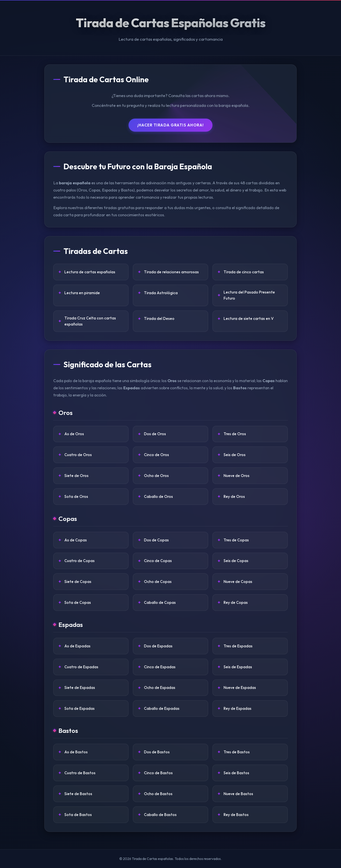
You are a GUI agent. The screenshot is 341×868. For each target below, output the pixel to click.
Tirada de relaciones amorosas (171, 272)
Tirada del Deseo (159, 318)
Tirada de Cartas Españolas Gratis (171, 23)
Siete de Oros (76, 476)
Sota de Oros (76, 496)
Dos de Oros (155, 434)
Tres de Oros (235, 434)
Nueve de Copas (238, 582)
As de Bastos (76, 752)
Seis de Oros (235, 455)
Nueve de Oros (237, 476)
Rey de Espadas (237, 708)
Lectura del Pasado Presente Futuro (249, 295)
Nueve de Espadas (240, 688)
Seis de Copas (236, 561)
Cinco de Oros (156, 455)
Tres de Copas (236, 540)
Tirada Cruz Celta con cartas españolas (90, 321)
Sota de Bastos (78, 815)
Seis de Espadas (238, 667)
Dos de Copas (156, 540)
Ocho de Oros (156, 476)
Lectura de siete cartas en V (249, 318)
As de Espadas (77, 646)
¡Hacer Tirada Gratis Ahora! (170, 125)
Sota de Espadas (79, 708)
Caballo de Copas (160, 602)
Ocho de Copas (158, 582)
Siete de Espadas (80, 688)
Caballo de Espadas (162, 708)
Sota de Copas (78, 602)
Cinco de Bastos (158, 773)
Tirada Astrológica (161, 293)
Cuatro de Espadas (81, 667)
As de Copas (76, 540)
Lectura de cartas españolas (90, 272)
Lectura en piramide (82, 293)
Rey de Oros (234, 496)
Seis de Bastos (236, 773)
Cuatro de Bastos (80, 773)
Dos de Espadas (158, 646)
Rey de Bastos (236, 815)
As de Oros (74, 434)
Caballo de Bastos (160, 815)
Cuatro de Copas (79, 561)
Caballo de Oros (158, 496)
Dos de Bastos (157, 752)
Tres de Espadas (238, 646)
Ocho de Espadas (160, 688)
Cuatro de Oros (78, 455)
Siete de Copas (78, 582)
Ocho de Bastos (158, 794)
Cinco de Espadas (160, 667)
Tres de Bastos (237, 752)
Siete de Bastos (78, 794)
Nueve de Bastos (238, 794)
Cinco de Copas (158, 561)
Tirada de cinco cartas (244, 272)
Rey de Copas (236, 602)
